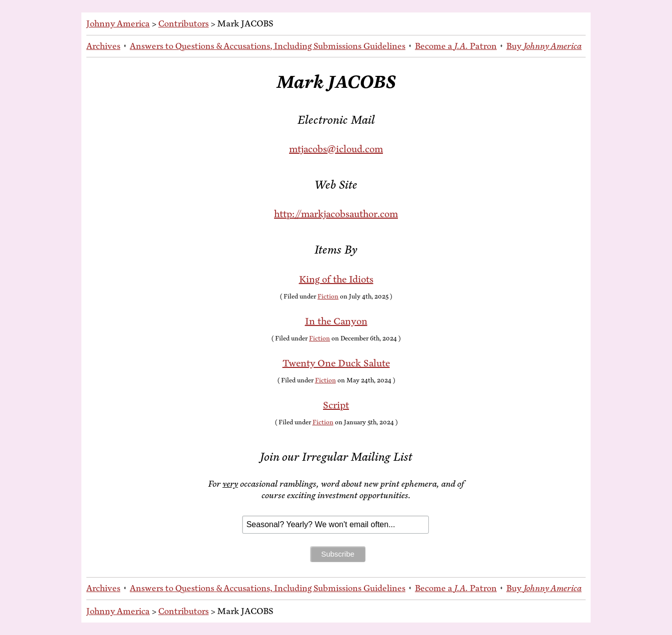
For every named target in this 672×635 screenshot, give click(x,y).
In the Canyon (336, 321)
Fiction (328, 297)
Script (336, 405)
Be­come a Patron (456, 46)
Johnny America (118, 23)
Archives (103, 46)
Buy (544, 46)
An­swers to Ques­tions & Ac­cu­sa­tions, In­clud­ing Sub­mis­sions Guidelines (268, 46)
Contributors (183, 23)
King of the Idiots (336, 279)
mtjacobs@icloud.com (336, 149)
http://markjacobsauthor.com (336, 214)
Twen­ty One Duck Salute (336, 363)
